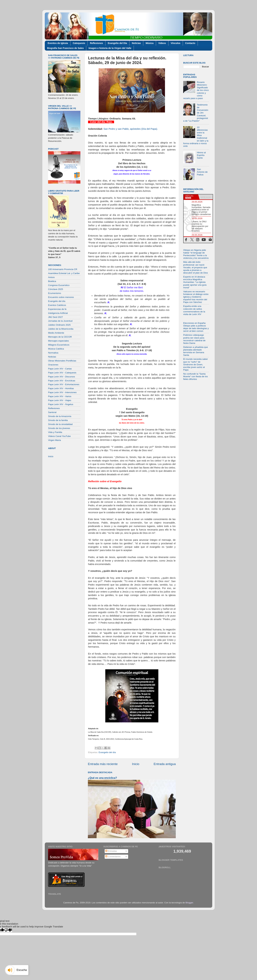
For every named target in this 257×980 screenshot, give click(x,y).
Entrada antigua (165, 764)
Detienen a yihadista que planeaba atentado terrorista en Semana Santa (196, 351)
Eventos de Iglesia (58, 43)
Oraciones (53, 365)
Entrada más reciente (103, 764)
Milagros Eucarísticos (59, 345)
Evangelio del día (107, 752)
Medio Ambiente (56, 333)
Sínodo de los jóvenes (59, 428)
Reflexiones (96, 43)
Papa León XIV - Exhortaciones (64, 384)
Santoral (52, 412)
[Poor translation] (8, 930)
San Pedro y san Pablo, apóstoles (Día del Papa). (131, 129)
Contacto (190, 43)
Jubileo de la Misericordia (61, 329)
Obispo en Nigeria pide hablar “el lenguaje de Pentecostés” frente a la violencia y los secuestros (196, 254)
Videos (162, 43)
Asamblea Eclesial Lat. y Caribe (64, 273)
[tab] (191, 197)
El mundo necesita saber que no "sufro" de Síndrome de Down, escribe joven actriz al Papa (196, 364)
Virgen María (54, 440)
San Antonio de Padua (202, 172)
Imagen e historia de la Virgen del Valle (110, 48)
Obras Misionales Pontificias (62, 361)
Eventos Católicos (57, 305)
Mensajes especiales (58, 341)
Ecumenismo (55, 293)
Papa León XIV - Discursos (62, 377)
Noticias (136, 43)
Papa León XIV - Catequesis (62, 373)
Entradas (111, 851)
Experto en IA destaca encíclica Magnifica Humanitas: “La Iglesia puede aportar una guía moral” (195, 282)
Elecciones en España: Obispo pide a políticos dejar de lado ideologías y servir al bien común (196, 327)
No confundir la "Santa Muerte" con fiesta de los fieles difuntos (195, 376)
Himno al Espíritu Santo (201, 155)
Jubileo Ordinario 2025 (59, 325)
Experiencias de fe (57, 309)
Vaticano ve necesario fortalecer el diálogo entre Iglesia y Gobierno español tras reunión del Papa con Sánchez (196, 297)
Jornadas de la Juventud (60, 321)
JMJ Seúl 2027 (55, 317)
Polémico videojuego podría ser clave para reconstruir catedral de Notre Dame (194, 339)
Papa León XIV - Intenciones (62, 392)
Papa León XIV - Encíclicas (62, 381)
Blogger (189, 903)
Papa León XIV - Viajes (60, 400)
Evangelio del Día (117, 43)
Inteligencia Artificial (58, 313)
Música (149, 43)
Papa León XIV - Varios (60, 396)
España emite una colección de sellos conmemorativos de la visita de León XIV (194, 310)
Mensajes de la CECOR (60, 337)
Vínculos (176, 43)
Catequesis (79, 43)
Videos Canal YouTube (59, 436)
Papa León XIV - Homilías (61, 388)
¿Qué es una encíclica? (102, 778)
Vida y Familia (55, 432)
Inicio (136, 764)
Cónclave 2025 (56, 289)
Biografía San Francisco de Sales (65, 48)
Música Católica (56, 349)
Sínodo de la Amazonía (60, 416)
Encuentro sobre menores (61, 297)
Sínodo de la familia (58, 420)
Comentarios (113, 857)
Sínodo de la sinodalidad (60, 424)
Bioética (52, 281)
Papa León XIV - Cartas (60, 369)
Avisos (51, 277)
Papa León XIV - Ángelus (61, 404)
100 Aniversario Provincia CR (63, 269)
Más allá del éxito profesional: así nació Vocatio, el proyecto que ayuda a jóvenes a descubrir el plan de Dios (196, 267)
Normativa (53, 353)
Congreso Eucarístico (59, 285)
